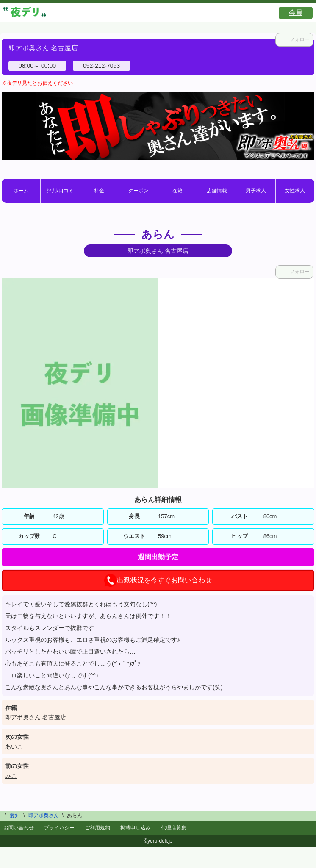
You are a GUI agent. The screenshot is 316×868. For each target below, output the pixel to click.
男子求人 (256, 191)
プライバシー (59, 828)
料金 (99, 191)
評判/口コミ (60, 191)
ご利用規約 (97, 828)
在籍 (177, 191)
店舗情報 (217, 191)
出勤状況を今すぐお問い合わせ (158, 580)
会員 (296, 12)
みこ (11, 776)
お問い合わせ (19, 828)
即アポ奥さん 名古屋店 (36, 717)
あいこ (14, 746)
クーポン (139, 191)
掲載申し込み (136, 828)
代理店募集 (174, 828)
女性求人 (295, 191)
